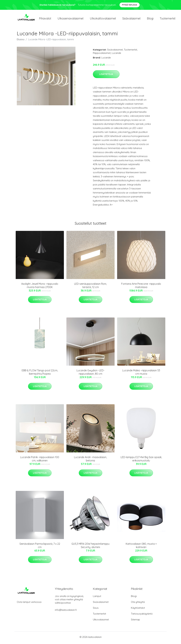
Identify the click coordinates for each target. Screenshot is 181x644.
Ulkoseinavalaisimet (71, 19)
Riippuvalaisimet (102, 55)
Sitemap (135, 621)
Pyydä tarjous (130, 5)
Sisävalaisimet (131, 19)
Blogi (150, 19)
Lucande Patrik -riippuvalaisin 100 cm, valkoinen (40, 460)
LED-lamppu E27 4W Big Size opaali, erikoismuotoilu (141, 460)
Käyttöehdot (138, 609)
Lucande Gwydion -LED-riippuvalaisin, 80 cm (90, 374)
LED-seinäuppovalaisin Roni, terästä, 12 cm (90, 287)
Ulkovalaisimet (101, 621)
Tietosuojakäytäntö (142, 615)
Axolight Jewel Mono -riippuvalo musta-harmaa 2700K (40, 287)
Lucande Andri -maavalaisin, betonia (90, 460)
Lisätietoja (106, 76)
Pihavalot (45, 19)
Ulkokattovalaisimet (103, 19)
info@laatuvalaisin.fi (66, 611)
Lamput (97, 598)
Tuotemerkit (168, 19)
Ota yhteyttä (138, 604)
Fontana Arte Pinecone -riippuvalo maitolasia (141, 287)
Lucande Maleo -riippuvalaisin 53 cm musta (141, 374)
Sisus (96, 609)
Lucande (116, 55)
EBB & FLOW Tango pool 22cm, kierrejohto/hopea (40, 374)
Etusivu (21, 41)
